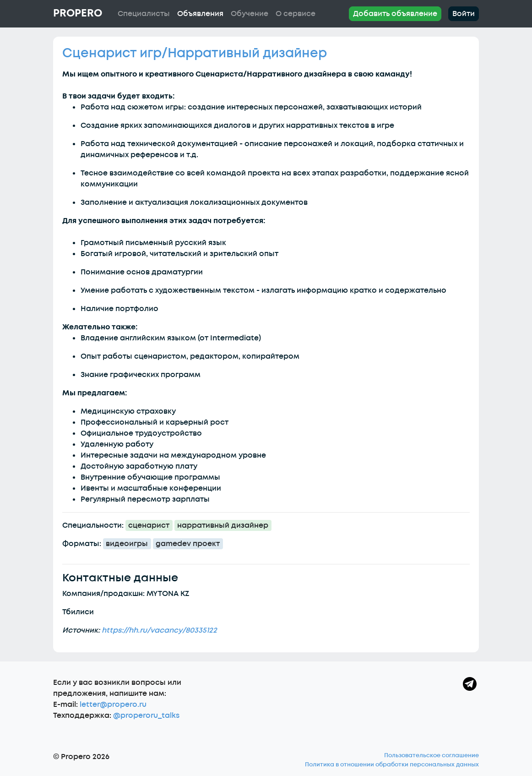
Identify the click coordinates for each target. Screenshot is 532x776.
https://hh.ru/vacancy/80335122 (159, 630)
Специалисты (144, 14)
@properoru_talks (146, 716)
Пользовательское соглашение (432, 755)
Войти (464, 14)
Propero (78, 13)
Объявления (200, 14)
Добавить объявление (395, 14)
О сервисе (296, 14)
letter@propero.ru (113, 705)
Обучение (250, 14)
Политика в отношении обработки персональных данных (392, 765)
